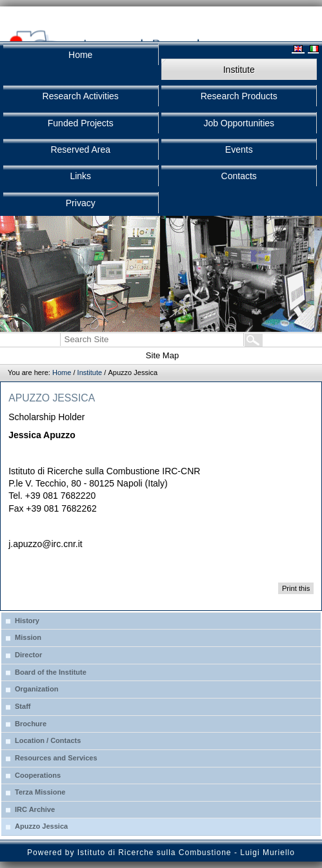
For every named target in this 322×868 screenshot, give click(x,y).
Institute (90, 372)
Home (62, 372)
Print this (296, 588)
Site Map (162, 355)
